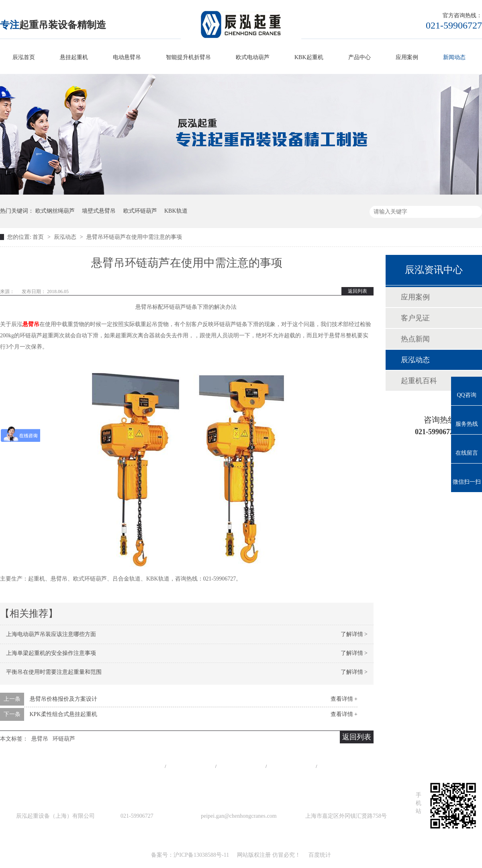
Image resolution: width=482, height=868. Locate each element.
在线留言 (342, 766)
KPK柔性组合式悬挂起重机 (63, 714)
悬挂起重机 (74, 57)
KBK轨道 (176, 211)
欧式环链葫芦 (140, 211)
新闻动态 (454, 57)
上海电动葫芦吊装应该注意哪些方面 (51, 634)
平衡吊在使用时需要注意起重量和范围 (54, 672)
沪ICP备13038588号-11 (201, 855)
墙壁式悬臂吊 (99, 211)
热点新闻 (415, 339)
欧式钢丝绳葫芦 (55, 211)
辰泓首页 (24, 57)
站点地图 (291, 766)
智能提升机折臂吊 (188, 57)
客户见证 (415, 318)
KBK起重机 (309, 57)
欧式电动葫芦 (253, 57)
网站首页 (140, 766)
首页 (39, 237)
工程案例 (241, 766)
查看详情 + (344, 699)
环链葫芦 (64, 739)
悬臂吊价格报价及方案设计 (63, 699)
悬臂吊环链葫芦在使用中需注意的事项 (134, 237)
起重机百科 (419, 381)
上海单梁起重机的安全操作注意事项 (51, 653)
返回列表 (357, 291)
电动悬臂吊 (127, 57)
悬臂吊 (31, 324)
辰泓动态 (66, 237)
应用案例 (407, 57)
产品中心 (359, 57)
